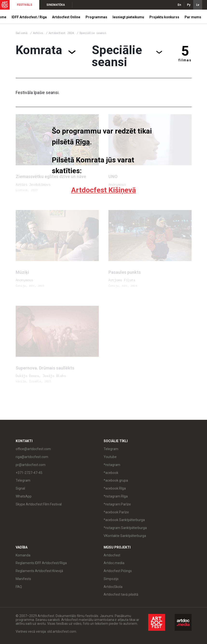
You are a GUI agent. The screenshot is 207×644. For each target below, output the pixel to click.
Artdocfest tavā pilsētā (121, 594)
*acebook (111, 473)
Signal (20, 488)
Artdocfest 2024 (62, 33)
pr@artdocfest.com (31, 465)
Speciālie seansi (93, 33)
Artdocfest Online (66, 17)
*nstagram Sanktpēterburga (125, 528)
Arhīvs (38, 33)
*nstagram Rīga (116, 496)
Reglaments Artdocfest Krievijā (39, 571)
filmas (185, 60)
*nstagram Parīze (117, 504)
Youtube (110, 457)
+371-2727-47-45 (29, 473)
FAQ (19, 587)
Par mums (193, 17)
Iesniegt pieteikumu (128, 17)
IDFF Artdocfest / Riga (29, 17)
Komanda (23, 555)
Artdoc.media (114, 563)
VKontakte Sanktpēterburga (125, 536)
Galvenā (22, 33)
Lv (198, 5)
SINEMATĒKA (56, 5)
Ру (189, 5)
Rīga (83, 142)
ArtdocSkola (113, 587)
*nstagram (112, 465)
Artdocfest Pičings (118, 571)
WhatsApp (24, 496)
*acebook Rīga (115, 488)
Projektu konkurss (164, 17)
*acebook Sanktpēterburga (124, 520)
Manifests (23, 579)
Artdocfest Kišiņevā (103, 190)
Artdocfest (112, 555)
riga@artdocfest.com (32, 457)
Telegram (23, 480)
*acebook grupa (116, 480)
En (179, 5)
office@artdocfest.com (33, 449)
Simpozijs (111, 579)
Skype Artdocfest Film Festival (39, 504)
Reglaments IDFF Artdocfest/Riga (41, 563)
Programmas (96, 17)
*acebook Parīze (116, 512)
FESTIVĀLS (24, 5)
